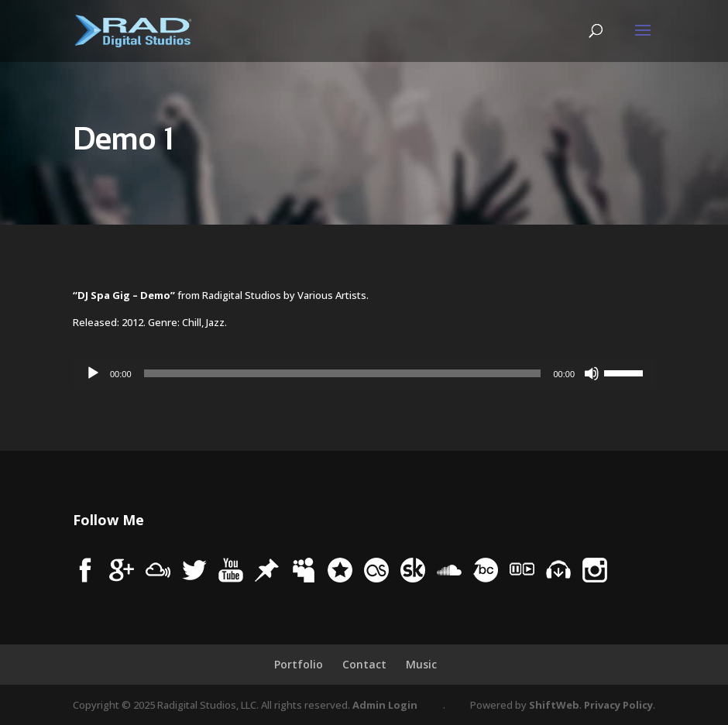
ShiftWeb (554, 705)
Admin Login (385, 705)
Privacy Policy (618, 705)
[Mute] (592, 373)
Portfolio (299, 664)
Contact (364, 664)
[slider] (343, 373)
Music (421, 664)
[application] (364, 373)
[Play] (93, 373)
